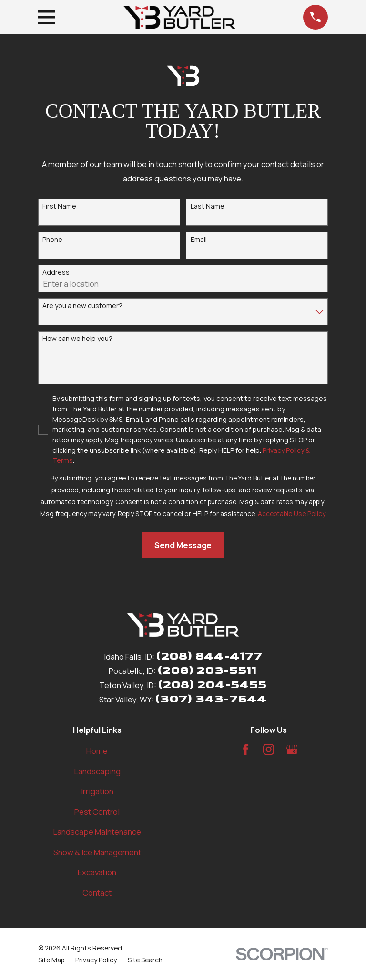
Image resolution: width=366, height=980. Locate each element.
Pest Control (97, 812)
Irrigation (97, 791)
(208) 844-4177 (209, 656)
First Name (59, 206)
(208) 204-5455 (212, 685)
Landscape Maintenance (97, 832)
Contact (97, 893)
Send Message (183, 545)
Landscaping (97, 771)
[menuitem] (51, 960)
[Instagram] (269, 749)
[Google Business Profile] (292, 749)
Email (199, 240)
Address (56, 273)
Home (97, 751)
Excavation (97, 872)
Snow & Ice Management (97, 852)
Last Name (208, 206)
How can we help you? (77, 339)
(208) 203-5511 (207, 670)
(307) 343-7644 (211, 699)
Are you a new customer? (82, 306)
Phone (52, 240)
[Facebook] (246, 749)
